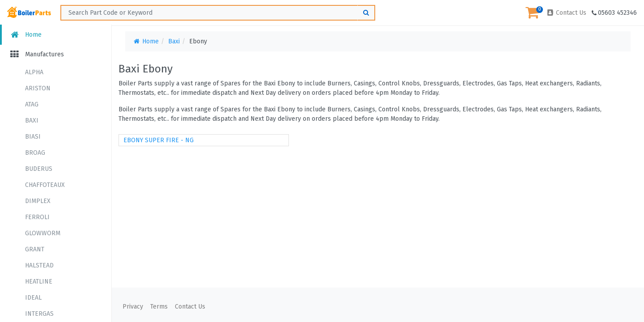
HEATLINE (39, 282)
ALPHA (34, 72)
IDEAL (33, 298)
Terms (159, 307)
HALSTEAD (39, 265)
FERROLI (37, 217)
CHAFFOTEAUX (45, 185)
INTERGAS (39, 314)
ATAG (32, 104)
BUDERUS (39, 169)
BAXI (32, 121)
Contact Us (566, 13)
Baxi (174, 41)
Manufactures (36, 54)
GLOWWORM (43, 233)
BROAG (35, 153)
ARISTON (38, 88)
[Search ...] (218, 13)
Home (25, 35)
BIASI (33, 137)
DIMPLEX (38, 201)
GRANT (35, 249)
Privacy (133, 307)
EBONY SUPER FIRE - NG (159, 140)
